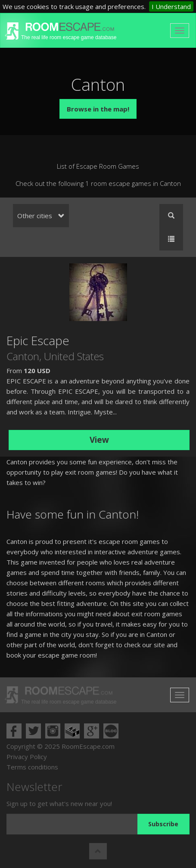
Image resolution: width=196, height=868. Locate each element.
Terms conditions (32, 767)
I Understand (171, 6)
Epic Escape (38, 340)
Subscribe (163, 824)
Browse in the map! (98, 109)
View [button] (99, 440)
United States (74, 356)
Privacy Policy (27, 757)
